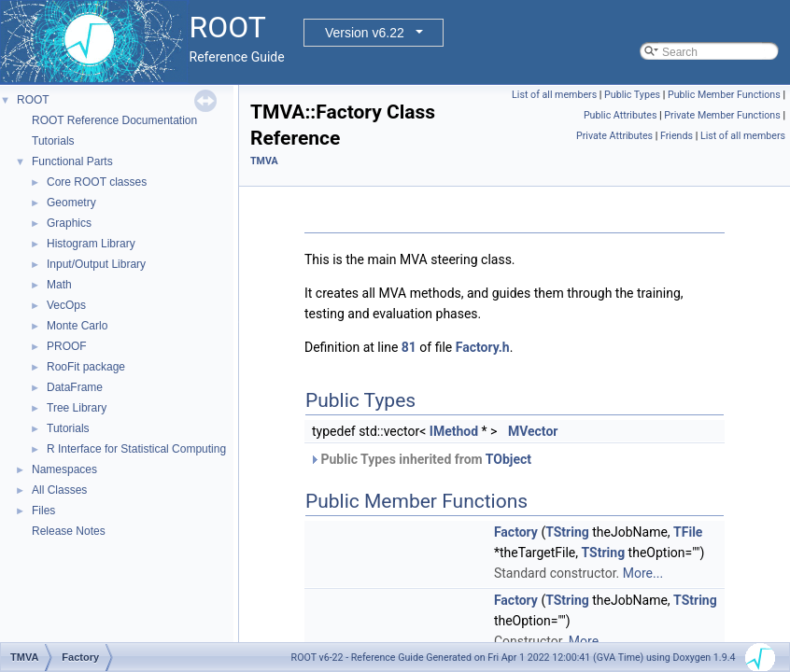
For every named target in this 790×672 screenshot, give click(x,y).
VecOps (66, 305)
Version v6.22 (365, 33)
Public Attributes (621, 115)
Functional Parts (72, 161)
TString (567, 532)
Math (59, 285)
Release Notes (69, 531)
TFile (688, 532)
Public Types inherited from (420, 459)
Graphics (69, 223)
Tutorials (53, 141)
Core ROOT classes (97, 182)
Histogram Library (91, 244)
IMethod (454, 431)
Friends (677, 136)
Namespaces (64, 469)
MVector (533, 431)
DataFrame (75, 387)
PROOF (67, 346)
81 (409, 347)
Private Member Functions (722, 115)
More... (643, 573)
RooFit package (86, 367)
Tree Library (77, 408)
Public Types (632, 95)
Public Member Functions (724, 95)
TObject (508, 459)
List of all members (554, 95)
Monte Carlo (77, 326)
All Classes (59, 490)
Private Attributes (614, 136)
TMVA (264, 161)
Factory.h (483, 347)
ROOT (33, 100)
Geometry (71, 203)
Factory (516, 532)
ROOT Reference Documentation (114, 120)
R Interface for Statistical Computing (136, 449)
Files (43, 511)
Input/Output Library (96, 264)
